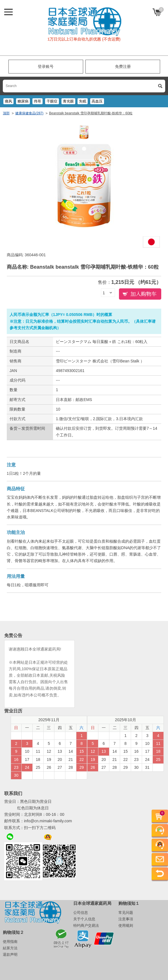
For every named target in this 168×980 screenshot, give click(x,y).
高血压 (97, 101)
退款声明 (10, 955)
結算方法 (10, 948)
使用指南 (10, 942)
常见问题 (126, 913)
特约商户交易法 (86, 926)
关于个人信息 (84, 919)
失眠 (83, 101)
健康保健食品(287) (29, 113)
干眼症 (52, 101)
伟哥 (37, 101)
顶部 (6, 113)
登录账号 (46, 66)
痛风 (8, 101)
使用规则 (126, 926)
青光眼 (68, 101)
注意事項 (126, 919)
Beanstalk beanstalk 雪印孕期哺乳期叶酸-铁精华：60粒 (91, 113)
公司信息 (81, 913)
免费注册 (123, 66)
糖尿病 (23, 101)
